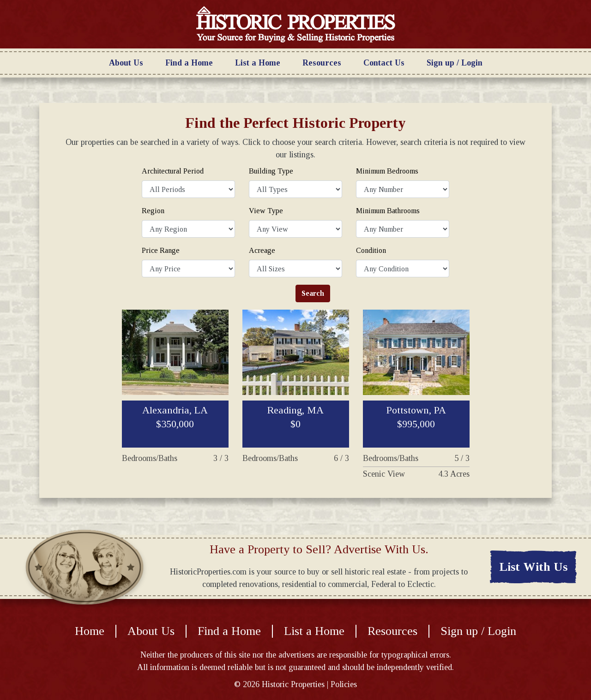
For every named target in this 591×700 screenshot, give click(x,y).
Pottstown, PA (416, 417)
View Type (266, 211)
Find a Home (189, 63)
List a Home (258, 63)
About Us (126, 63)
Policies (344, 684)
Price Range (161, 250)
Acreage (262, 250)
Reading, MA (295, 417)
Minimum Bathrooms (388, 211)
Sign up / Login (455, 63)
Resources (322, 63)
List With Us (533, 567)
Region (153, 211)
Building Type (271, 171)
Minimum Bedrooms (387, 171)
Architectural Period (173, 171)
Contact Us (384, 63)
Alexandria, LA (175, 417)
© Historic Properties (279, 684)
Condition (371, 250)
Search (313, 293)
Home (90, 631)
